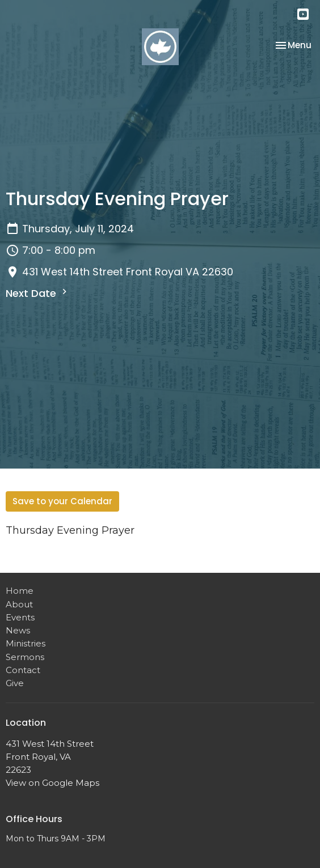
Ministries (26, 643)
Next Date (38, 293)
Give (15, 683)
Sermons (25, 657)
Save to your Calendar (62, 501)
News (18, 630)
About (19, 604)
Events (20, 617)
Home (20, 591)
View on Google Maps (52, 783)
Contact (23, 670)
